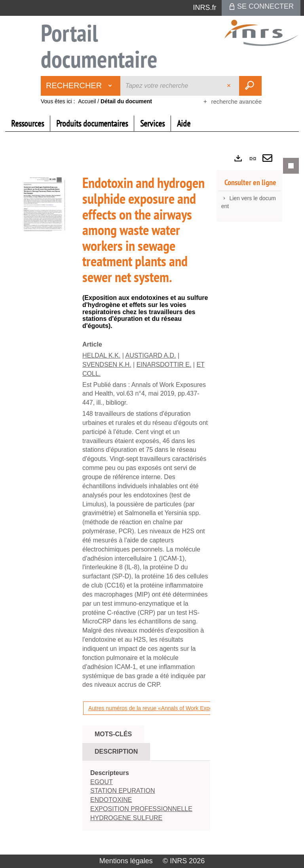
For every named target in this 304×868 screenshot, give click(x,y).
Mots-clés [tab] (113, 734)
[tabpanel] (152, 501)
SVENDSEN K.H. (107, 365)
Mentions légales (126, 861)
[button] (43, 205)
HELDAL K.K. (101, 355)
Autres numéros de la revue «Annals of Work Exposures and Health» (173, 708)
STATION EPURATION (123, 791)
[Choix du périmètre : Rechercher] (81, 86)
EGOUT (102, 782)
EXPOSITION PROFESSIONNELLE (141, 809)
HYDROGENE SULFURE (126, 818)
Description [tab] (116, 751)
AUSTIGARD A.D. (151, 355)
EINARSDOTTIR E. (164, 365)
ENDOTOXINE (111, 800)
